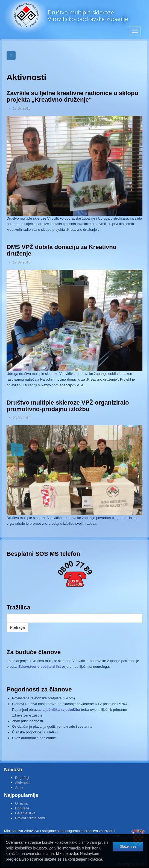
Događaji (22, 778)
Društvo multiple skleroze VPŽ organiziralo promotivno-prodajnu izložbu (68, 406)
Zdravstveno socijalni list (40, 667)
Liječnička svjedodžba (61, 710)
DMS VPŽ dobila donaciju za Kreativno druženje (62, 250)
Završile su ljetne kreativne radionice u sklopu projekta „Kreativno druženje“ (72, 96)
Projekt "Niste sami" (31, 818)
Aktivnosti (23, 783)
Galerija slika (25, 813)
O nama (21, 803)
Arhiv (19, 787)
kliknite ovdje (67, 854)
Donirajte (22, 808)
